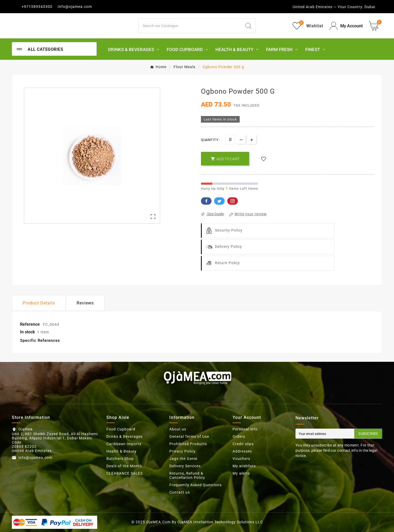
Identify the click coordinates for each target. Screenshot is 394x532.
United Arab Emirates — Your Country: (328, 7)
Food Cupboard (121, 429)
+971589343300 (37, 7)
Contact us (180, 492)
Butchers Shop (120, 459)
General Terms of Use (189, 436)
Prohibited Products (188, 444)
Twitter (219, 201)
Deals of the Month (124, 466)
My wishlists (244, 466)
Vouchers (241, 459)
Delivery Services (185, 466)
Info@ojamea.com (75, 7)
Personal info (245, 429)
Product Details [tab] (39, 303)
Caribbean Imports (124, 444)
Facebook (206, 201)
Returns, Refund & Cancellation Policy (187, 475)
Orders (239, 436)
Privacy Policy (183, 451)
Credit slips (243, 444)
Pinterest (233, 201)
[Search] (190, 26)
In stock (28, 332)
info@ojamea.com (35, 458)
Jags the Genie (183, 459)
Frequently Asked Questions (196, 485)
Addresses (242, 451)
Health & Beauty (122, 451)
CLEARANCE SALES (125, 473)
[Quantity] (230, 140)
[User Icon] (346, 26)
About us (178, 429)
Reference (30, 324)
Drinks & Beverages (124, 436)
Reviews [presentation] (85, 303)
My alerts (241, 473)
